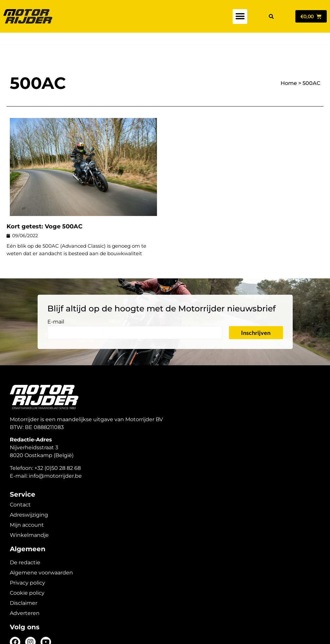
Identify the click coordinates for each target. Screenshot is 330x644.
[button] (240, 17)
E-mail (56, 299)
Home (289, 60)
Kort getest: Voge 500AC (44, 204)
